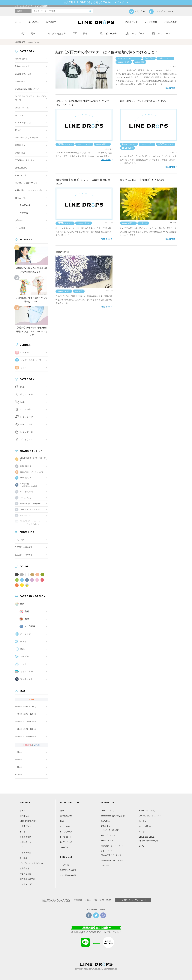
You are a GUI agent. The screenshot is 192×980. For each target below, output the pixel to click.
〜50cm (19, 752)
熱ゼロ (18, 130)
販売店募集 (25, 868)
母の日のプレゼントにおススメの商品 (143, 101)
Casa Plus (20, 81)
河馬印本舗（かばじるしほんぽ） (29, 485)
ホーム (18, 22)
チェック (24, 642)
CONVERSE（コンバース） (28, 89)
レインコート (66, 837)
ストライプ (25, 634)
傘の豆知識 (140, 62)
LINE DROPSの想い (28, 821)
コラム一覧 (20, 198)
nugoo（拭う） (124, 62)
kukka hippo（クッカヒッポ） (29, 190)
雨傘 (62, 811)
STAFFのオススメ (65, 144)
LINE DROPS (20, 42)
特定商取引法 (25, 874)
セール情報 (20, 228)
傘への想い (34, 22)
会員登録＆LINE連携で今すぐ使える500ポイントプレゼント (96, 2)
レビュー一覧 (25, 853)
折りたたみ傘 (66, 816)
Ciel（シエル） (26, 498)
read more (170, 88)
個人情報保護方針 (27, 879)
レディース (25, 352)
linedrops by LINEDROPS (112, 860)
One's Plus (149, 58)
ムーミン (19, 115)
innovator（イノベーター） (129, 58)
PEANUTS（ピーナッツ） (27, 183)
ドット (23, 664)
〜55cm (19, 760)
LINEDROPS (127, 148)
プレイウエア (27, 439)
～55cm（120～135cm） (27, 729)
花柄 (27, 611)
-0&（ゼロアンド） (28, 492)
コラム (23, 847)
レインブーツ (66, 832)
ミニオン (143, 832)
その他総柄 (30, 626)
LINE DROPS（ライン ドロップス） (33, 459)
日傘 (62, 821)
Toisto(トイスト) (23, 66)
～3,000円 (20, 540)
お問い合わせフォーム (133, 900)
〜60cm (19, 767)
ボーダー (24, 656)
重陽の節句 (62, 252)
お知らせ (19, 220)
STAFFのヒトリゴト (25, 160)
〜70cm (19, 775)
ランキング (25, 832)
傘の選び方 (51, 22)
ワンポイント (27, 679)
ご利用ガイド (131, 22)
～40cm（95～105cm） (26, 706)
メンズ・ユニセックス (31, 360)
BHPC (141, 846)
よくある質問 (151, 22)
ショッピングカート (164, 11)
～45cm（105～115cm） (27, 714)
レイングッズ (27, 432)
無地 (22, 649)
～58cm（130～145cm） (27, 736)
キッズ (23, 368)
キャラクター (27, 671)
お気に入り (140, 11)
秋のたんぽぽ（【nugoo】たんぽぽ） (143, 180)
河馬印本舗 (20, 145)
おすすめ (143, 223)
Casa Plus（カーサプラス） (31, 509)
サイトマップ (25, 884)
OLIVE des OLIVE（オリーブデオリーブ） (31, 98)
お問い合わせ (171, 22)
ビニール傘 (25, 409)
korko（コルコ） (165, 58)
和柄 (27, 619)
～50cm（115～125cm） (27, 721)
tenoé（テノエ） (23, 108)
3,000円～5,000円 (23, 547)
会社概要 (24, 858)
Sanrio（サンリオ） (24, 74)
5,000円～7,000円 (23, 555)
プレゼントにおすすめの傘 (31, 863)
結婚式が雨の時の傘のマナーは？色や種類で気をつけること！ (107, 52)
